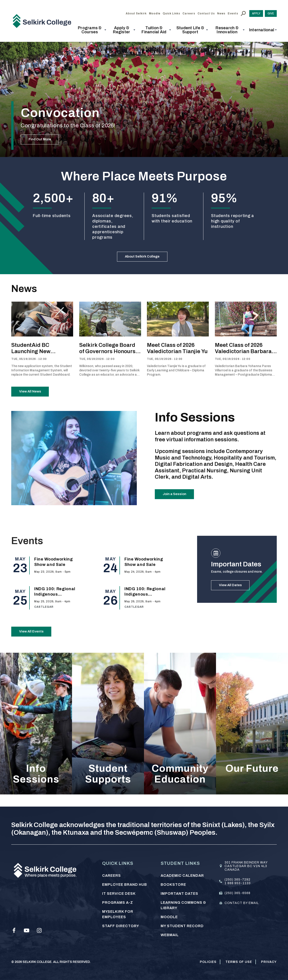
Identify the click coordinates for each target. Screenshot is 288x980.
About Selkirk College (142, 259)
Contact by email (242, 903)
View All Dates (234, 595)
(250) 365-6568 (237, 893)
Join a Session (178, 504)
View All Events (35, 641)
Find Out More (43, 137)
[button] (91, 30)
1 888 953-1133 (238, 883)
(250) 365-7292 (237, 880)
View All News (34, 398)
